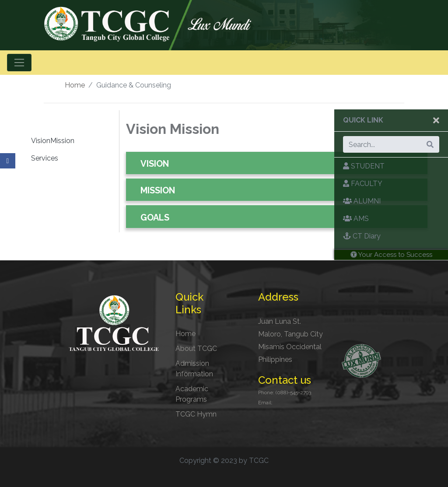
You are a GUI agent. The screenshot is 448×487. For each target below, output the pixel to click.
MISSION (158, 190)
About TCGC (196, 349)
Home (75, 85)
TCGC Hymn (196, 414)
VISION (155, 164)
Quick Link (363, 120)
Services (45, 158)
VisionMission (53, 141)
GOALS (155, 217)
